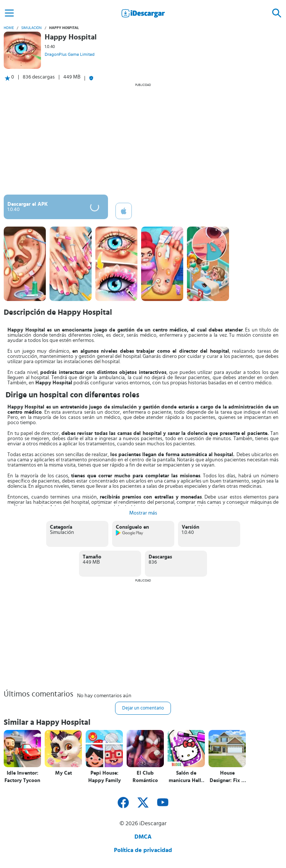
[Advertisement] (143, 139)
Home (9, 28)
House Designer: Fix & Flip (227, 777)
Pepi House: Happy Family (104, 777)
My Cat (63, 773)
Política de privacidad (143, 850)
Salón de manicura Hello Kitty (186, 777)
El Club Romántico (145, 777)
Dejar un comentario (143, 708)
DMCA (143, 837)
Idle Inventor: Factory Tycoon (22, 777)
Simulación (31, 28)
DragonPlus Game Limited (70, 54)
